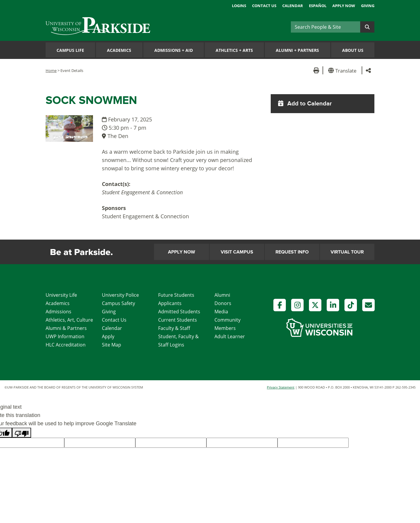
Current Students (178, 320)
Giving (368, 6)
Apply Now (344, 6)
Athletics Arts (234, 50)
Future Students (176, 295)
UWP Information (65, 336)
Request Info (292, 252)
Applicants (170, 303)
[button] (343, 70)
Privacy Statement (281, 387)
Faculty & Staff (174, 328)
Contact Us (264, 6)
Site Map (112, 345)
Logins (239, 6)
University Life (61, 295)
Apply (108, 336)
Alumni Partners (297, 50)
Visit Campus (237, 252)
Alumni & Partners (66, 328)
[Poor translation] (22, 433)
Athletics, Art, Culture (69, 320)
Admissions (58, 312)
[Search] (326, 27)
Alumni (222, 295)
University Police (120, 295)
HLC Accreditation (66, 345)
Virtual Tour (347, 252)
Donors (223, 303)
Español (318, 6)
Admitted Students (179, 312)
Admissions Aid (174, 50)
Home (51, 70)
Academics (119, 50)
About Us (353, 50)
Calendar (293, 6)
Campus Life (70, 50)
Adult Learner (230, 336)
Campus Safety (118, 303)
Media (221, 312)
